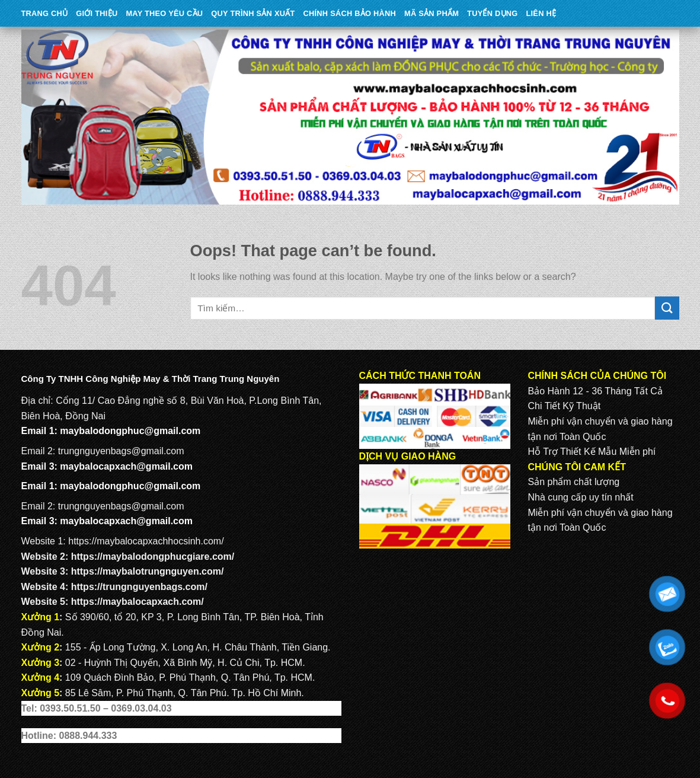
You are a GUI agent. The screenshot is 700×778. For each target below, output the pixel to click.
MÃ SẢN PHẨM (431, 13)
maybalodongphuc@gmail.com (130, 431)
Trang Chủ (45, 13)
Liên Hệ (541, 13)
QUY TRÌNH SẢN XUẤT (253, 13)
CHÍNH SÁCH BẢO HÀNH (350, 13)
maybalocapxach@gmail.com (126, 466)
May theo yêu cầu (164, 13)
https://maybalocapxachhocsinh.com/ (146, 541)
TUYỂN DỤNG (492, 13)
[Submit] (667, 308)
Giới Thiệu (97, 13)
